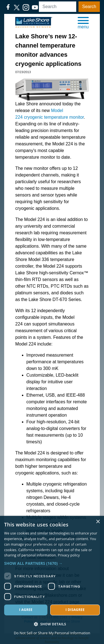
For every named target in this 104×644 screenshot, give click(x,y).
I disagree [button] (75, 610)
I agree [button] (26, 610)
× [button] (98, 522)
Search (89, 7)
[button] (83, 23)
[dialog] (52, 580)
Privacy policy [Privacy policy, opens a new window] (69, 555)
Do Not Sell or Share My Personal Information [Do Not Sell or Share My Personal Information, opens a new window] (52, 633)
